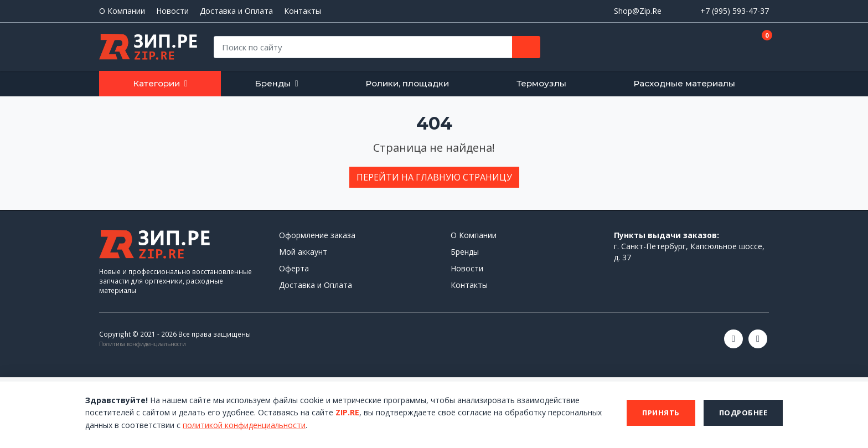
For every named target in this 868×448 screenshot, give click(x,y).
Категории (156, 83)
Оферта (294, 268)
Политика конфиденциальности (143, 344)
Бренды (273, 83)
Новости (172, 11)
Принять (661, 413)
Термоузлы (541, 83)
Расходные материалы (684, 83)
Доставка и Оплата (236, 11)
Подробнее (743, 413)
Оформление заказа (317, 235)
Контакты (303, 11)
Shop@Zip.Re (638, 11)
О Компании (122, 11)
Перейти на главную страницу (434, 177)
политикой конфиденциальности (245, 425)
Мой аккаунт (303, 252)
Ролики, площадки (407, 83)
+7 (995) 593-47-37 (735, 11)
